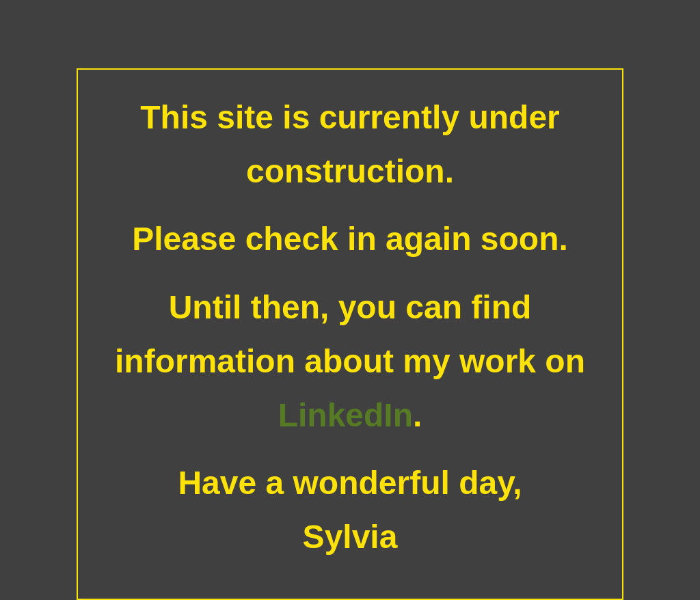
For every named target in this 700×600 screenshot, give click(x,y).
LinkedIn (346, 415)
